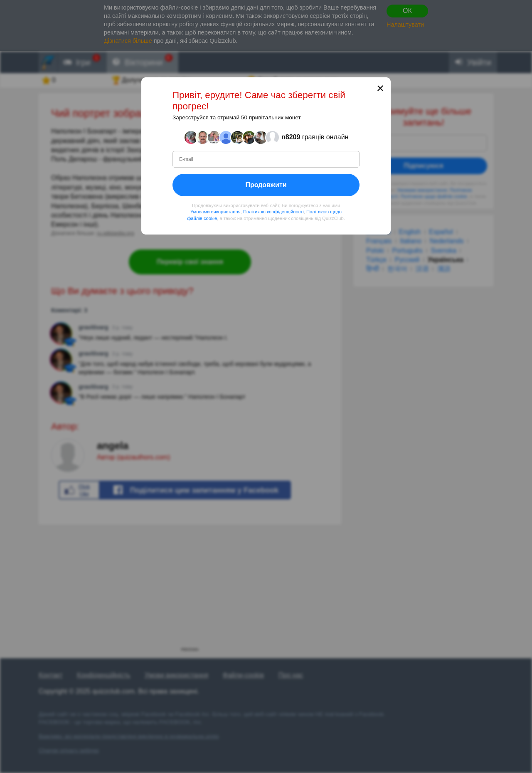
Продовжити (266, 185)
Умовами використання (216, 212)
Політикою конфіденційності (273, 212)
